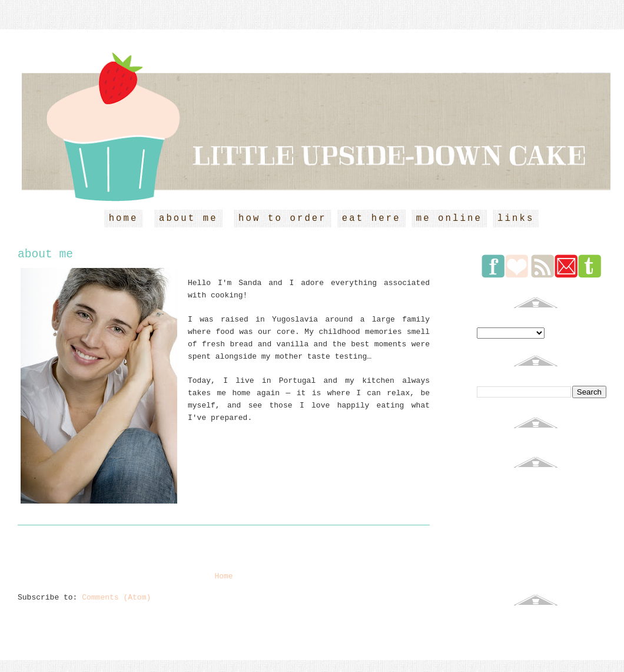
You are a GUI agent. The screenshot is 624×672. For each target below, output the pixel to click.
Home (223, 576)
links (516, 219)
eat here (371, 219)
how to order (283, 219)
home (124, 219)
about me (188, 219)
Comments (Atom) (116, 597)
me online (449, 219)
